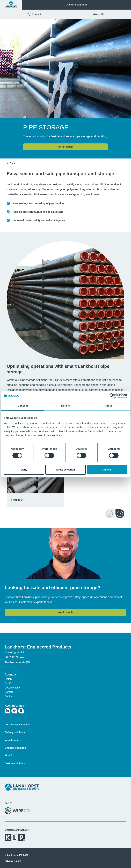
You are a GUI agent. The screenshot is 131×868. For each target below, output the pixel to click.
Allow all (107, 470)
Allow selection (66, 470)
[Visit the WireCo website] (17, 811)
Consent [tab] (23, 406)
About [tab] (108, 406)
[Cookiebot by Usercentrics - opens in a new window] (112, 396)
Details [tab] (65, 406)
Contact (34, 14)
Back (11, 163)
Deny (24, 470)
